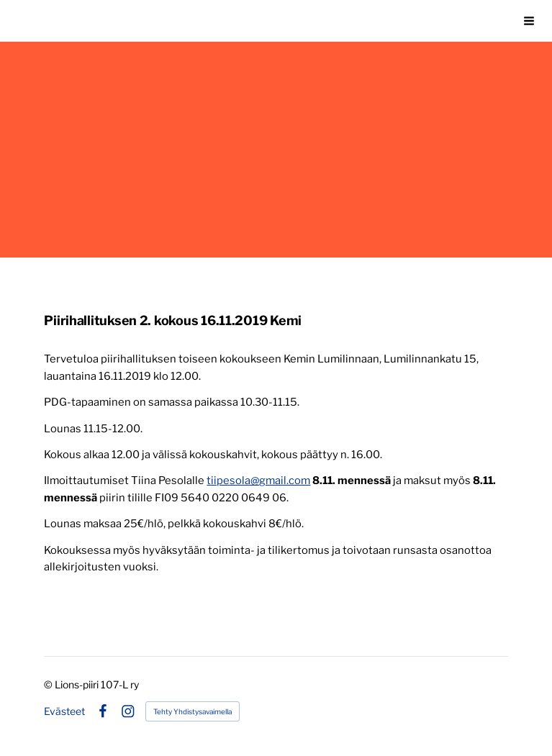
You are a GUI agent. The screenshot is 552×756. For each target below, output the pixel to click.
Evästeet (64, 711)
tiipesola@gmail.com (258, 481)
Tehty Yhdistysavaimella (193, 711)
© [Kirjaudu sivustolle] (49, 684)
